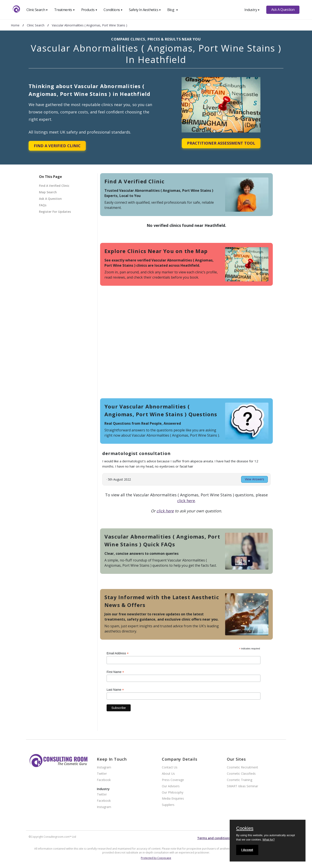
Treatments (65, 10)
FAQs (43, 205)
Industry (252, 10)
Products (89, 10)
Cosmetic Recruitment (242, 767)
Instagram (104, 767)
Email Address (118, 653)
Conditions (113, 10)
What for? (268, 840)
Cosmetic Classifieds (241, 774)
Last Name (115, 690)
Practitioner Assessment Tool (221, 143)
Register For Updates (55, 212)
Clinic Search (37, 10)
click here (186, 501)
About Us (168, 774)
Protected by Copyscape (156, 858)
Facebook (104, 780)
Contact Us (170, 767)
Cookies (245, 829)
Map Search (48, 192)
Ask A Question (283, 10)
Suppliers (168, 805)
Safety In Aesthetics (145, 10)
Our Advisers (171, 786)
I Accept (247, 850)
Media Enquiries (173, 799)
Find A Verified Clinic (57, 146)
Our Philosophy (173, 793)
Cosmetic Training (240, 780)
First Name (115, 672)
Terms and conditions (214, 838)
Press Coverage (173, 780)
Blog (173, 10)
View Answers (254, 479)
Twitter (102, 774)
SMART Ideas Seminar (242, 786)
